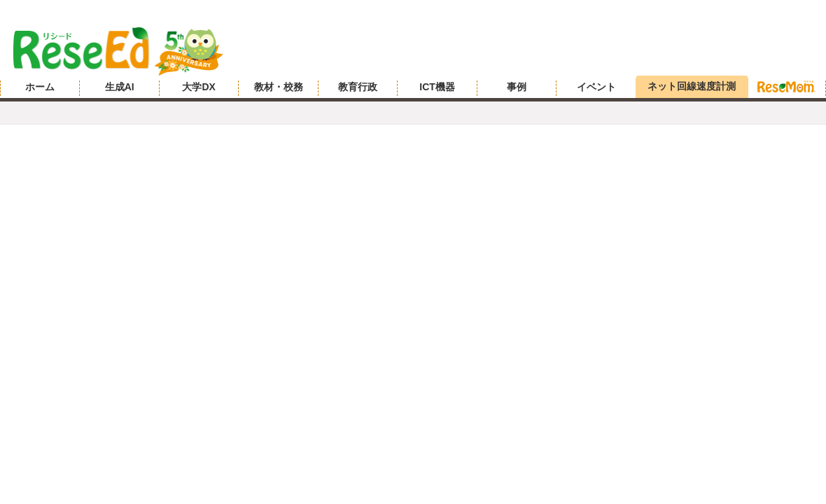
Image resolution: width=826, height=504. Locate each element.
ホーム (40, 87)
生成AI (120, 87)
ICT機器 (437, 87)
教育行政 (358, 87)
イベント (596, 87)
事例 (517, 87)
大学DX (198, 87)
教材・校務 (279, 87)
